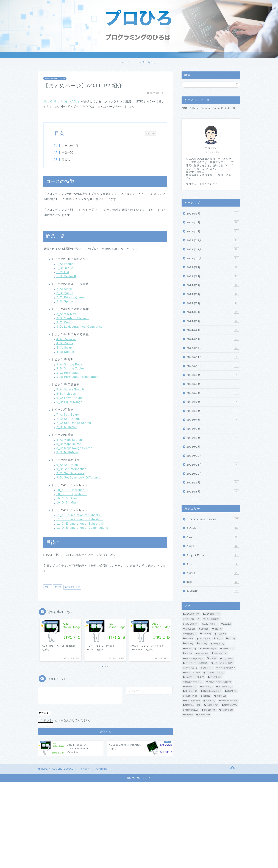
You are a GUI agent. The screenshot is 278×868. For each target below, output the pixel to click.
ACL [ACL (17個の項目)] (227, 624)
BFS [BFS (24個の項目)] (205, 629)
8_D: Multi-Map (67, 453)
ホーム (126, 62)
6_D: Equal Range (69, 402)
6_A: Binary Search (70, 390)
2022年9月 (213, 482)
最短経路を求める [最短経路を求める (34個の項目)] (212, 691)
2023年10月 (213, 366)
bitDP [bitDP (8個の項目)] (218, 629)
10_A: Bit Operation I (71, 490)
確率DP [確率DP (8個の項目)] (232, 691)
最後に (67, 159)
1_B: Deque (65, 268)
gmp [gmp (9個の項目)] (232, 639)
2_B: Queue (65, 293)
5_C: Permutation (69, 373)
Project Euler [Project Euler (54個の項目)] (209, 649)
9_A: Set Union (67, 465)
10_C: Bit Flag (67, 499)
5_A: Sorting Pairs (69, 365)
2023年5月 (213, 411)
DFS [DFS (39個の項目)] (189, 639)
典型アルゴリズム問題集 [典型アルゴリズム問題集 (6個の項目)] (220, 682)
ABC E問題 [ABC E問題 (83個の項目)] (192, 624)
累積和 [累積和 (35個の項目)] (221, 696)
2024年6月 (213, 294)
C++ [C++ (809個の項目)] (207, 634)
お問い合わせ (148, 62)
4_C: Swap (64, 348)
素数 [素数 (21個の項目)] (207, 696)
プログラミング (73, 587)
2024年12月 (213, 240)
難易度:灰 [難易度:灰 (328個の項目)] (230, 705)
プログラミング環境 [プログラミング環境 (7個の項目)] (195, 677)
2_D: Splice (65, 302)
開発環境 (213, 591)
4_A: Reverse (66, 339)
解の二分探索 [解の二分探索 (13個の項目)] (192, 701)
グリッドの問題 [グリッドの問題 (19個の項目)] (226, 668)
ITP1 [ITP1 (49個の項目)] (189, 644)
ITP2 (59, 587)
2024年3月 (213, 321)
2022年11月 (213, 464)
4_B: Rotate (65, 344)
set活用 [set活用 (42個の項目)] (203, 654)
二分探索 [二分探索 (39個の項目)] (216, 677)
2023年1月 (213, 446)
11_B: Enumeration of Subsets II (80, 520)
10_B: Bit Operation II (72, 494)
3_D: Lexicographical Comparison (80, 327)
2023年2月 (213, 438)
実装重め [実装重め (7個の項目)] (207, 687)
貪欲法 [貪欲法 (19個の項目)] (210, 701)
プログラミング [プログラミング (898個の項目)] (214, 673)
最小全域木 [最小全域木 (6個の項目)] (191, 691)
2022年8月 (213, 491)
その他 (213, 573)
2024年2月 (213, 330)
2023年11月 (213, 357)
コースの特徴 (71, 145)
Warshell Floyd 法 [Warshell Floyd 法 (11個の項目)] (194, 659)
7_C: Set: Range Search (74, 423)
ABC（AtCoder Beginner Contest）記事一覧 (208, 108)
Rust (213, 564)
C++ (49, 587)
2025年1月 (213, 231)
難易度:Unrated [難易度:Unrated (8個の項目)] (193, 705)
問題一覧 (68, 152)
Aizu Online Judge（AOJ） (62, 101)
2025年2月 (213, 222)
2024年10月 (213, 258)
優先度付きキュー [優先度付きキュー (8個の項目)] (194, 682)
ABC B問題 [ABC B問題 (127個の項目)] (212, 614)
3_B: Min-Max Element (73, 318)
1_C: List (63, 272)
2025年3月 (213, 213)
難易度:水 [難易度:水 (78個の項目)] (212, 705)
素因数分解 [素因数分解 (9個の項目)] (191, 696)
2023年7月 (213, 393)
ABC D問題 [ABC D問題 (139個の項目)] (212, 619)
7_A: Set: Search (69, 415)
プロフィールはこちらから (202, 184)
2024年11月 (213, 249)
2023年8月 (213, 384)
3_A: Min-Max (66, 314)
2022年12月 (213, 455)
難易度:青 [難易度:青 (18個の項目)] (227, 710)
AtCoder (213, 528)
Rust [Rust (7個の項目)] (189, 654)
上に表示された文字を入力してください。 (65, 720)
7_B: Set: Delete (68, 419)
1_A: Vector (65, 264)
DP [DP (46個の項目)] (219, 639)
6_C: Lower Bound (70, 398)
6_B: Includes (66, 394)
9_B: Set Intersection (71, 469)
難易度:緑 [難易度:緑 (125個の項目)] (191, 710)
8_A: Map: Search (69, 440)
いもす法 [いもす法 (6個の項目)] (228, 659)
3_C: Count (64, 323)
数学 (213, 582)
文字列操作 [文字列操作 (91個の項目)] (225, 687)
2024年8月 (213, 276)
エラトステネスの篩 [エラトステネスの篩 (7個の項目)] (223, 663)
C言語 (213, 546)
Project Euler (213, 555)
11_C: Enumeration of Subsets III (80, 524)
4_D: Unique (65, 352)
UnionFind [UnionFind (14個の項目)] (220, 654)
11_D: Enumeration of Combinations (82, 528)
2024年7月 (213, 285)
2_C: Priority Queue (71, 298)
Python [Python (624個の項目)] (228, 649)
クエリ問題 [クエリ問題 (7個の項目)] (191, 668)
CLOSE (150, 133)
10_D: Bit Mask (67, 503)
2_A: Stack (64, 289)
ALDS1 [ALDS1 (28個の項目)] (190, 629)
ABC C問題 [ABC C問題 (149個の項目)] (192, 619)
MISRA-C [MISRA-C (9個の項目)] (191, 649)
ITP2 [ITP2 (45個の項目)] (203, 644)
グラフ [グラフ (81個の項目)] (208, 668)
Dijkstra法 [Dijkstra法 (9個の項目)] (204, 639)
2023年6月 (213, 402)
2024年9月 (213, 267)
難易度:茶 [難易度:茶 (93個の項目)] (210, 710)
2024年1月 (213, 339)
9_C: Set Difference (70, 473)
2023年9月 (213, 375)
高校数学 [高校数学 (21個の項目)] (204, 715)
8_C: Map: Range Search (74, 448)
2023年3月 (213, 429)
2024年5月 (213, 303)
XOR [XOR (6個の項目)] (213, 659)
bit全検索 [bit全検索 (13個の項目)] (191, 634)
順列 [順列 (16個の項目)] (189, 715)
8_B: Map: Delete (69, 444)
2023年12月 (213, 348)
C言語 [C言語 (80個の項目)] (221, 634)
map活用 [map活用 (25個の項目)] (219, 644)
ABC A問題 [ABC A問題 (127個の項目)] (192, 614)
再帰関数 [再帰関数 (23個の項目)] (191, 687)
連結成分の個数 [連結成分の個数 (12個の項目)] (229, 701)
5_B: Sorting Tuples (70, 369)
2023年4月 (213, 419)
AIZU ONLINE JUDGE (55, 79)
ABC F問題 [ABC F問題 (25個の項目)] (211, 624)
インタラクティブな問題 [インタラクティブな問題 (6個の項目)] (196, 663)
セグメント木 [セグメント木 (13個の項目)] (192, 673)
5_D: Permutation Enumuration (78, 377)
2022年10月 (213, 473)
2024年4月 (213, 312)
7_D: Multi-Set (67, 427)
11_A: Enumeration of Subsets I (79, 515)
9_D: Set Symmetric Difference (78, 478)
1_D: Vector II (66, 277)
